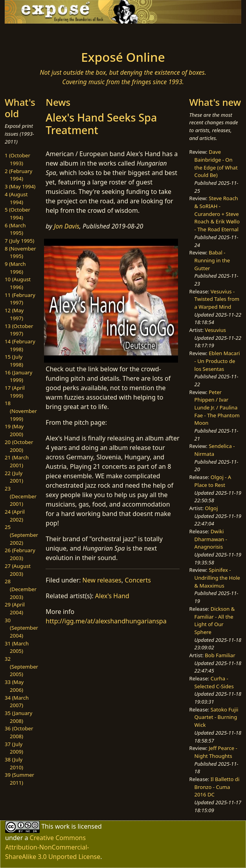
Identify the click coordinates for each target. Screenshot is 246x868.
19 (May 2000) (14, 430)
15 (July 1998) (14, 361)
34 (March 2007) (17, 702)
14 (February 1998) (20, 345)
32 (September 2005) (21, 666)
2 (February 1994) (18, 175)
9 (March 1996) (15, 268)
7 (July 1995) (19, 241)
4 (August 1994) (16, 198)
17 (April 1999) (15, 392)
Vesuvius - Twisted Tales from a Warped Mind (217, 299)
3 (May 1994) (20, 186)
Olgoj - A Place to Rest (213, 481)
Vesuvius (215, 330)
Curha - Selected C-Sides (214, 682)
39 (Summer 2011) (19, 779)
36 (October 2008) (19, 732)
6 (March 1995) (15, 229)
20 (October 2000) (19, 446)
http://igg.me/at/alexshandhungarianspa (106, 621)
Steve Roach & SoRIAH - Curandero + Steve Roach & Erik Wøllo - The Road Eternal (217, 214)
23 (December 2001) (21, 496)
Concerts (138, 580)
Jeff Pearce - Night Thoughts (216, 752)
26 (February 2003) (20, 554)
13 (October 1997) (19, 330)
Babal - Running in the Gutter (212, 260)
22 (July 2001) (14, 477)
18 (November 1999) (21, 411)
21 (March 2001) (17, 461)
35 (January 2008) (18, 717)
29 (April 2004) (15, 608)
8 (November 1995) (20, 252)
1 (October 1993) (17, 159)
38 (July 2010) (14, 763)
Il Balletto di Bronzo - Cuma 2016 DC (217, 787)
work (62, 826)
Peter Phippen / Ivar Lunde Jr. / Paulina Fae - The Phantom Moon (217, 408)
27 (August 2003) (18, 570)
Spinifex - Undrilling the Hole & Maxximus (217, 578)
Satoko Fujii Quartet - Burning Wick (217, 717)
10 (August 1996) (18, 283)
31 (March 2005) (17, 647)
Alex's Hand (112, 596)
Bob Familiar (220, 655)
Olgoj (211, 508)
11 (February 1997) (20, 299)
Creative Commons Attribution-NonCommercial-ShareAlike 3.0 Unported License (53, 847)
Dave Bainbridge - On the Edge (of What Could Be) (216, 163)
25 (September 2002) (21, 535)
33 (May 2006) (14, 686)
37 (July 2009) (14, 748)
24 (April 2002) (15, 516)
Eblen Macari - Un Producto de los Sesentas (217, 361)
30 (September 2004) (21, 628)
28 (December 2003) (21, 589)
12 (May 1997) (14, 314)
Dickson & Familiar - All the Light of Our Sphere (215, 620)
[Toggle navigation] (37, 35)
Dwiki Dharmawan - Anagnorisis (211, 539)
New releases (102, 580)
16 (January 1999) (18, 376)
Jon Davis (67, 226)
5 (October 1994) (17, 214)
